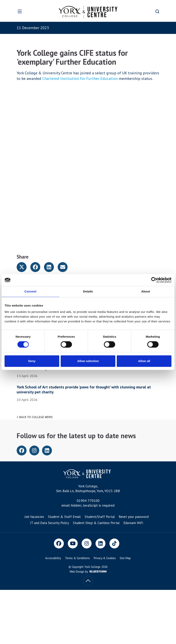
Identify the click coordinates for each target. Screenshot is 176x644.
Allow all (144, 361)
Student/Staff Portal (100, 517)
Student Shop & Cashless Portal (96, 523)
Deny (32, 361)
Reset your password (134, 517)
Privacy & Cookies (105, 558)
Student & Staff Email (64, 517)
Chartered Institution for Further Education (80, 79)
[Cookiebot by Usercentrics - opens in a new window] (154, 280)
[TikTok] (114, 543)
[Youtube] (73, 543)
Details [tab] (88, 291)
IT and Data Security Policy (50, 523)
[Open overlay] (26, 11)
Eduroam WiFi (133, 523)
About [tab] (146, 291)
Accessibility (53, 558)
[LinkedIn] (100, 543)
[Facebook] (59, 543)
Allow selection (88, 361)
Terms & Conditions (77, 558)
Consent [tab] (30, 291)
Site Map (125, 558)
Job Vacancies (34, 517)
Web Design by (88, 572)
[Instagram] (87, 543)
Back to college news (35, 417)
